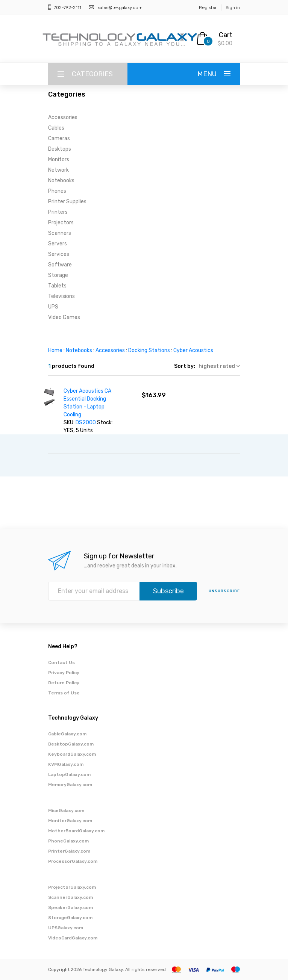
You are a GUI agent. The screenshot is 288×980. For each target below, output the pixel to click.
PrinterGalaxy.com (69, 851)
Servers (58, 244)
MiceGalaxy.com (66, 811)
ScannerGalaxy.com (70, 897)
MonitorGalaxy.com (70, 821)
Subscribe (168, 591)
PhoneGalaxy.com (68, 841)
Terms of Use (64, 693)
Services (59, 254)
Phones (57, 191)
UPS (53, 307)
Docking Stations (149, 350)
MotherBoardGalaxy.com (76, 831)
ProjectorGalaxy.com (72, 887)
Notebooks (61, 181)
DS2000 (86, 423)
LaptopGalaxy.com (69, 774)
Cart (226, 35)
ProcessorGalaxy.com (73, 861)
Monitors (59, 160)
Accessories (63, 117)
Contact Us (61, 662)
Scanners (60, 233)
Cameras (59, 138)
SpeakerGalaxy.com (70, 907)
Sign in (233, 8)
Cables (56, 128)
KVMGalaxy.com (66, 764)
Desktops (60, 149)
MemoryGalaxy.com (70, 785)
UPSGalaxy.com (66, 928)
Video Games (64, 317)
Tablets (57, 286)
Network (58, 170)
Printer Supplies (67, 202)
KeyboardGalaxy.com (72, 754)
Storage (58, 275)
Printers (58, 212)
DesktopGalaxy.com (71, 744)
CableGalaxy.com (67, 734)
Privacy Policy (64, 673)
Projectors (61, 223)
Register (208, 8)
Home (55, 350)
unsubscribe (224, 591)
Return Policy (64, 683)
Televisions (61, 296)
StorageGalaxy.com (70, 918)
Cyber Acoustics (193, 350)
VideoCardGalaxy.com (73, 938)
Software (60, 265)
